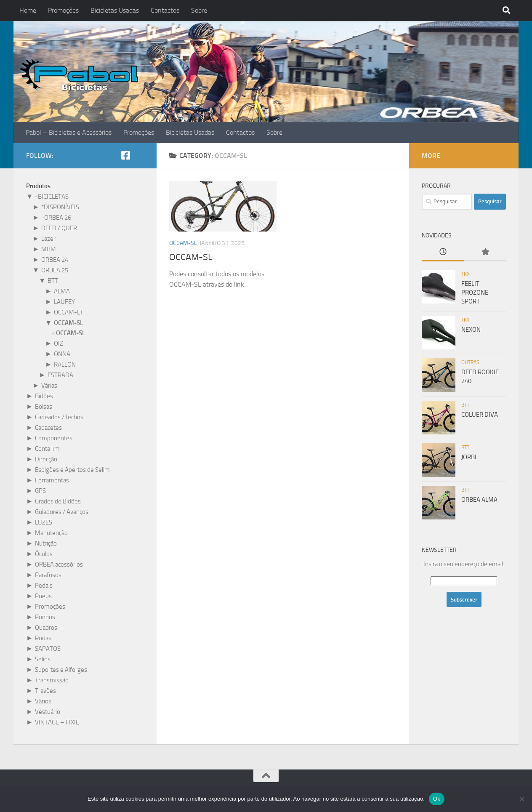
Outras (470, 362)
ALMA (62, 291)
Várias (49, 386)
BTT (53, 281)
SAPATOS (48, 649)
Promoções (63, 10)
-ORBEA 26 (56, 218)
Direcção (46, 459)
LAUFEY (64, 302)
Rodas (43, 638)
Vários (43, 701)
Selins (43, 659)
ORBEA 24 (55, 260)
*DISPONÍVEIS (60, 207)
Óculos (44, 554)
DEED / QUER (59, 228)
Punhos (45, 617)
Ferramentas (52, 480)
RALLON (65, 365)
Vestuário (48, 712)
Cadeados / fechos (59, 417)
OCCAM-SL (183, 243)
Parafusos (48, 575)
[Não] (521, 799)
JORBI (469, 457)
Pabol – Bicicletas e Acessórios (69, 132)
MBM (49, 249)
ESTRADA (60, 375)
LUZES (44, 522)
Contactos (165, 10)
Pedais (44, 586)
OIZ (59, 343)
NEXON (471, 330)
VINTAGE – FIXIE (57, 722)
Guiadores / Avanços (62, 512)
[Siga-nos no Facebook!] (125, 155)
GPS (40, 491)
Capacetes (48, 428)
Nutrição (46, 543)
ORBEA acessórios (59, 564)
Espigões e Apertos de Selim (72, 470)
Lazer (48, 239)
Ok (437, 799)
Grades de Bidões (58, 501)
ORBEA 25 (55, 270)
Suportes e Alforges (61, 670)
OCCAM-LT (69, 312)
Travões (45, 691)
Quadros (46, 628)
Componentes (54, 438)
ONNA (62, 354)
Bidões (44, 396)
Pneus (43, 596)
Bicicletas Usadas (115, 10)
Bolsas (44, 407)
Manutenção (51, 533)
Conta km (47, 449)
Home (28, 10)
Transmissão (52, 680)
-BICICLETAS (52, 197)
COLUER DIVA (480, 415)
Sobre (199, 10)
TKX (465, 274)
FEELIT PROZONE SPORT (475, 293)
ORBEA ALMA (479, 500)
